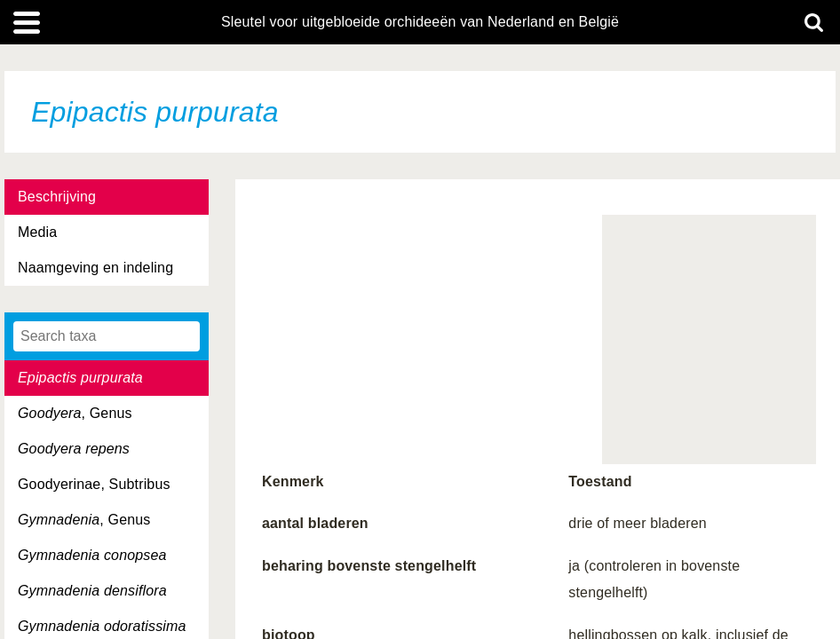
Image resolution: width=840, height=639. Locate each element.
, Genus (75, 413)
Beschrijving (57, 197)
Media (37, 232)
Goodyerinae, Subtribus (94, 484)
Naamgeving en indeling (95, 268)
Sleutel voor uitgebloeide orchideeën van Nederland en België (420, 22)
